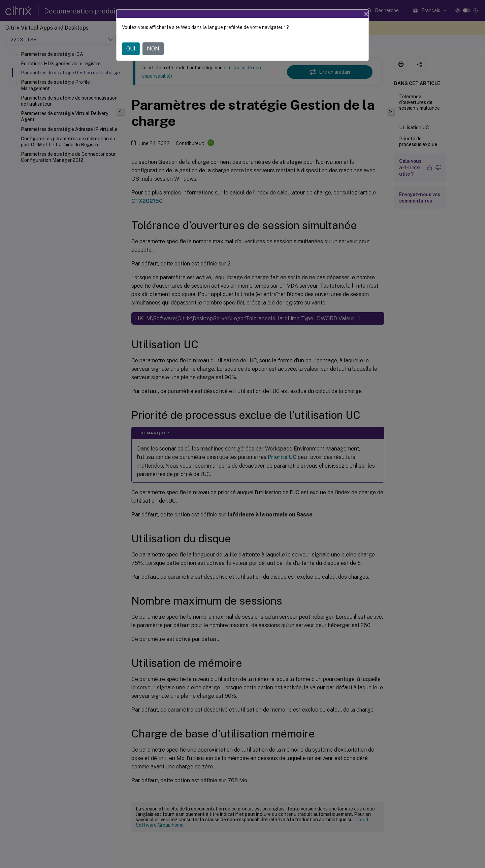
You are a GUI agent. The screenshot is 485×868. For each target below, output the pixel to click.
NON (153, 49)
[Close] (366, 14)
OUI (131, 49)
